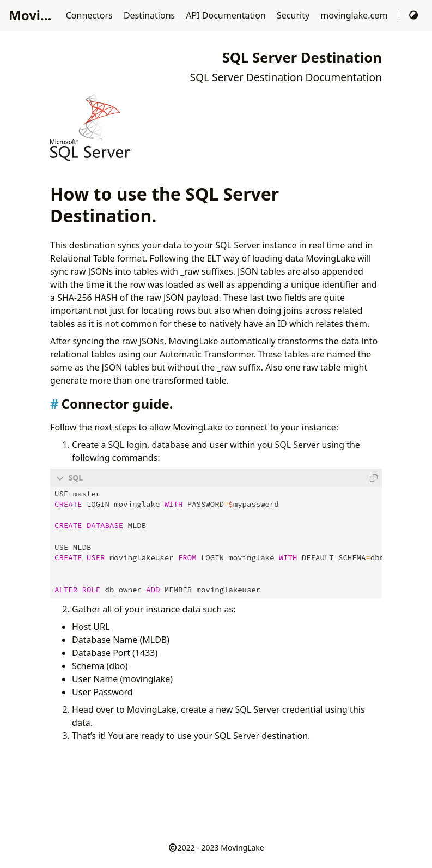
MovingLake (242, 847)
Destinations (150, 15)
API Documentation (227, 15)
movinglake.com (355, 15)
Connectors (90, 15)
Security (294, 15)
